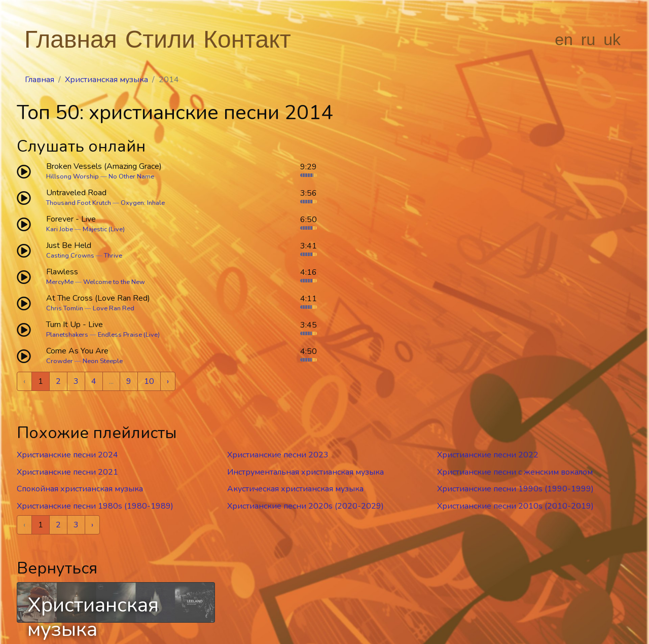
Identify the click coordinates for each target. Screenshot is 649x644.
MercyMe (60, 282)
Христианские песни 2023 (278, 455)
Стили (160, 39)
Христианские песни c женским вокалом (515, 472)
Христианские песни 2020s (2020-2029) (305, 506)
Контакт (247, 39)
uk (612, 40)
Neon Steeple (103, 361)
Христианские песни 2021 (67, 472)
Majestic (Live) (104, 229)
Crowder (60, 361)
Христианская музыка (106, 80)
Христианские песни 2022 (488, 455)
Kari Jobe (60, 229)
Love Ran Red (114, 308)
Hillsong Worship (73, 176)
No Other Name (131, 176)
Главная (71, 39)
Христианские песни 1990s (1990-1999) (515, 489)
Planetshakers (67, 335)
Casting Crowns (70, 256)
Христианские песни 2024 (67, 455)
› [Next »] (168, 381)
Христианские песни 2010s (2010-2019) (515, 506)
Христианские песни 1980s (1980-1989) (95, 506)
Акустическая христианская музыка (295, 489)
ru (588, 40)
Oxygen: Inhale (143, 203)
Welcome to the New (114, 282)
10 (149, 381)
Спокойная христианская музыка (80, 489)
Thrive (113, 256)
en (564, 40)
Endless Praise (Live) (129, 335)
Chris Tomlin (65, 308)
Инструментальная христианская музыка (305, 472)
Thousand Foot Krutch (79, 203)
